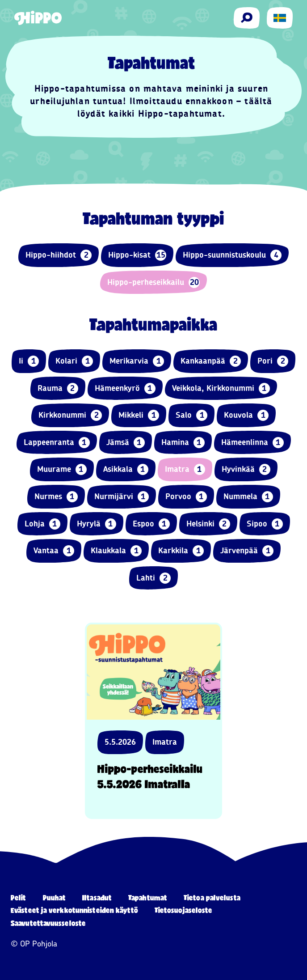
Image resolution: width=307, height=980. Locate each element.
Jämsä (126, 443)
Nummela (248, 497)
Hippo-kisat (137, 255)
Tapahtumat (148, 897)
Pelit (19, 897)
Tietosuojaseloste (184, 910)
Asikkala (126, 469)
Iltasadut (97, 897)
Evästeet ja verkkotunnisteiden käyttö (74, 910)
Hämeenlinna (252, 443)
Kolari (74, 361)
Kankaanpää (211, 361)
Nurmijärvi (122, 497)
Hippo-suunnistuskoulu (232, 255)
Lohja (42, 524)
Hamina (183, 443)
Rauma (58, 388)
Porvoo (186, 497)
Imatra (185, 469)
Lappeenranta (57, 443)
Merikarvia (137, 361)
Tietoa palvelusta (212, 897)
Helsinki (208, 524)
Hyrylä (97, 524)
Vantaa (54, 551)
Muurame (62, 469)
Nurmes (56, 497)
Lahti (153, 578)
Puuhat (55, 897)
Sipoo (265, 524)
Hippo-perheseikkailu (153, 282)
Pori (273, 361)
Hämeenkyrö (125, 388)
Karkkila (181, 551)
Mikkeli (139, 415)
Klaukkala (116, 551)
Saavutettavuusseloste (48, 923)
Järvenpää (247, 551)
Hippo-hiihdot (59, 255)
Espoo (151, 524)
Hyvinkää (246, 469)
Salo (191, 415)
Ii (29, 361)
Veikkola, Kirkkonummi (221, 388)
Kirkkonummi (70, 415)
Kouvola (246, 415)
